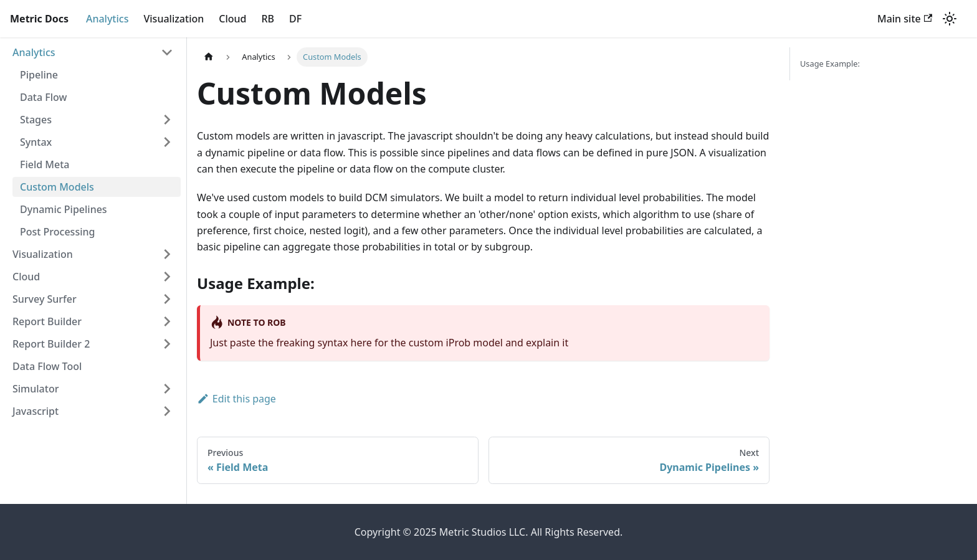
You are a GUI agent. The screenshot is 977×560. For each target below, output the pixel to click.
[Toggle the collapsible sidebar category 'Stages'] (167, 120)
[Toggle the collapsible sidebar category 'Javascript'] (167, 411)
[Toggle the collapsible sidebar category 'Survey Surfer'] (167, 299)
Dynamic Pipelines (64, 209)
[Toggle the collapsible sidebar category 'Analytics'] (167, 52)
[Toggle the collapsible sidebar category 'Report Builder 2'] (167, 344)
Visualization (174, 19)
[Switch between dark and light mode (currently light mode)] (950, 19)
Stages (36, 120)
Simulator (36, 389)
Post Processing (57, 232)
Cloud (232, 19)
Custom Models (57, 187)
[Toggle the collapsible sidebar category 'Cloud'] (167, 277)
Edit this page (236, 399)
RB (268, 19)
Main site (905, 19)
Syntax (36, 142)
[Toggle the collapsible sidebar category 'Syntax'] (167, 142)
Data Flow (43, 97)
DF (295, 19)
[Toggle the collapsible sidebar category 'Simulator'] (167, 389)
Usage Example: (830, 64)
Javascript (36, 411)
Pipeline (39, 75)
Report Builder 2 (51, 344)
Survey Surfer (45, 299)
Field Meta (45, 164)
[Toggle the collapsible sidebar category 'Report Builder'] (167, 321)
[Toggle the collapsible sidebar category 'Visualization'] (167, 254)
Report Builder (47, 321)
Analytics (107, 19)
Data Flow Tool (47, 366)
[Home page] (209, 57)
